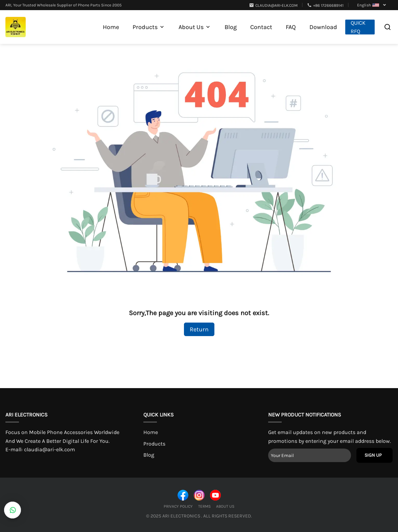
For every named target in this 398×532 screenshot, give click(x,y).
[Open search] (388, 27)
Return (199, 329)
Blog (149, 455)
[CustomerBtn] (13, 510)
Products (154, 444)
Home (151, 432)
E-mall (40, 449)
